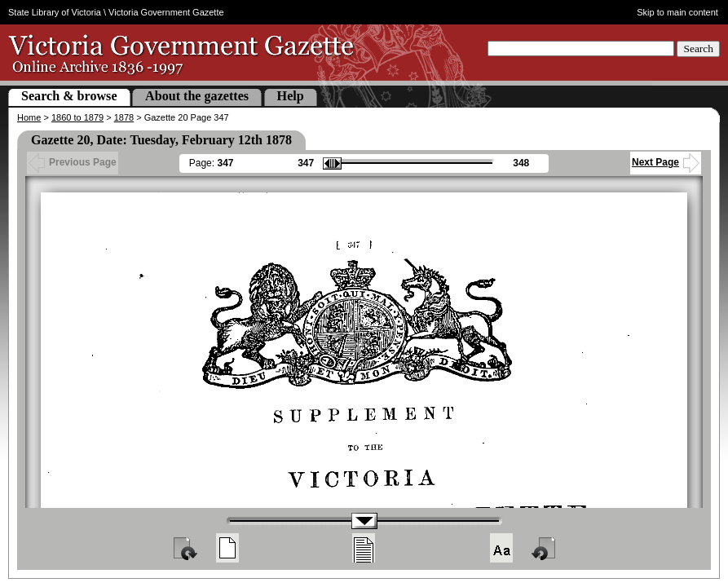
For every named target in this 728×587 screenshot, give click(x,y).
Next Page (666, 162)
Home (29, 117)
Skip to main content (677, 12)
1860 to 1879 (77, 117)
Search (698, 49)
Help (291, 96)
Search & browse (69, 96)
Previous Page (73, 162)
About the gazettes (197, 96)
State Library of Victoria (55, 12)
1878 (124, 117)
